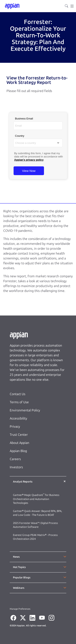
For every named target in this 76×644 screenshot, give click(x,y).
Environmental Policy (25, 410)
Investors (16, 467)
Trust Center (19, 435)
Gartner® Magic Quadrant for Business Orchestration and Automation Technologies (36, 499)
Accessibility (18, 418)
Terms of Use (19, 402)
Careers (15, 459)
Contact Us (18, 394)
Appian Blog (18, 451)
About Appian (19, 443)
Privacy (15, 427)
